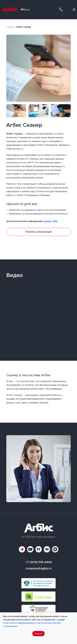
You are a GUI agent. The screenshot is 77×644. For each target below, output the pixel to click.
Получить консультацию (38, 232)
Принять (38, 634)
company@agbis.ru (38, 568)
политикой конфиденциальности (21, 623)
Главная (11, 27)
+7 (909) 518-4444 (61, 9)
